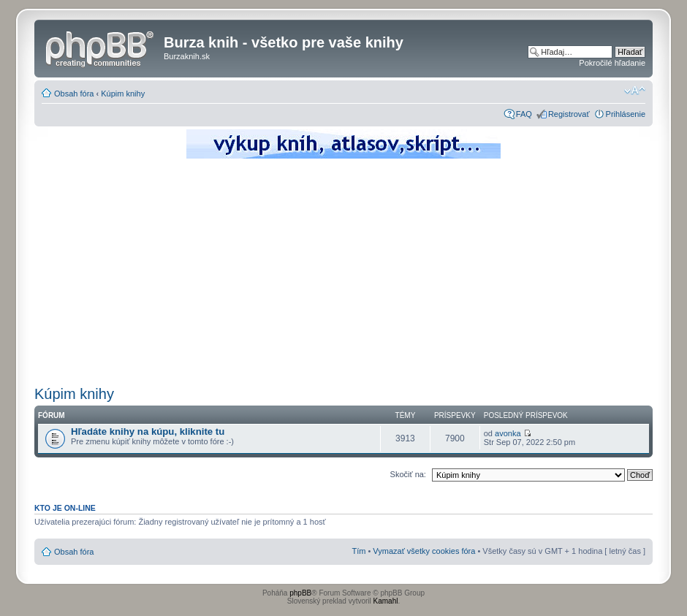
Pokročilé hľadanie (612, 63)
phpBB (300, 593)
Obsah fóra (74, 94)
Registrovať (569, 114)
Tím (358, 551)
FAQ (524, 114)
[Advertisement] (343, 270)
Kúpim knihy (123, 94)
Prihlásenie (626, 114)
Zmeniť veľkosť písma (635, 91)
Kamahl (386, 601)
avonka (508, 433)
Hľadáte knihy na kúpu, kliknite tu (148, 431)
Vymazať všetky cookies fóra (424, 551)
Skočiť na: (408, 474)
